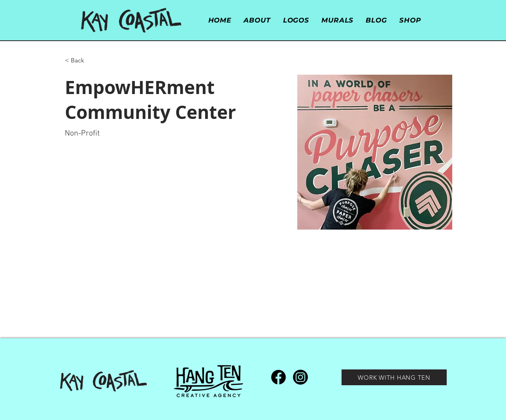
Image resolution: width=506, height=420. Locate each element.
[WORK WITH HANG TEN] (394, 377)
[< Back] (80, 61)
